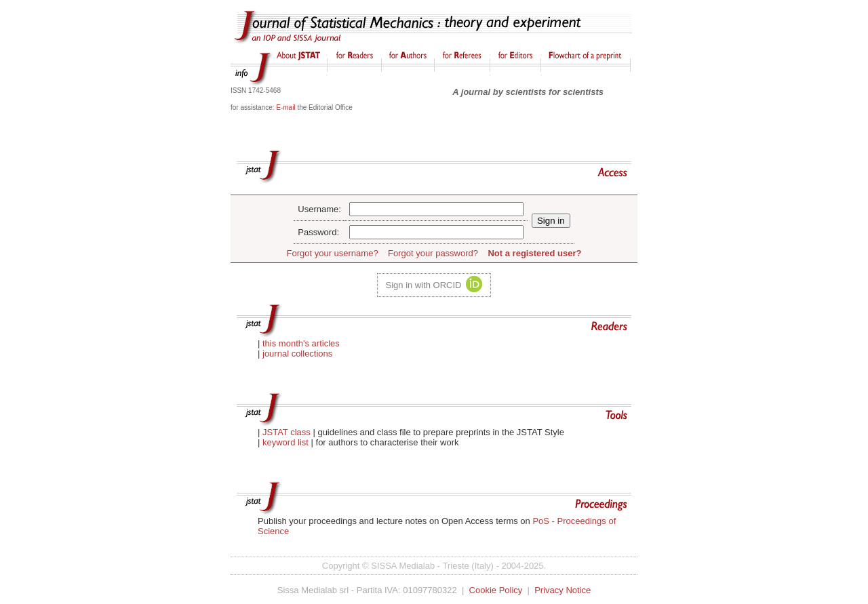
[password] (436, 232)
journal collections (297, 354)
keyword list (285, 442)
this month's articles (301, 343)
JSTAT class (288, 432)
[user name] (436, 209)
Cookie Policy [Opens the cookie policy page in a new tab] (496, 590)
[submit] (551, 221)
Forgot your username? (333, 253)
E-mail (285, 107)
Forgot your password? (433, 253)
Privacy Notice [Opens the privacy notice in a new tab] (563, 590)
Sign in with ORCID (424, 285)
